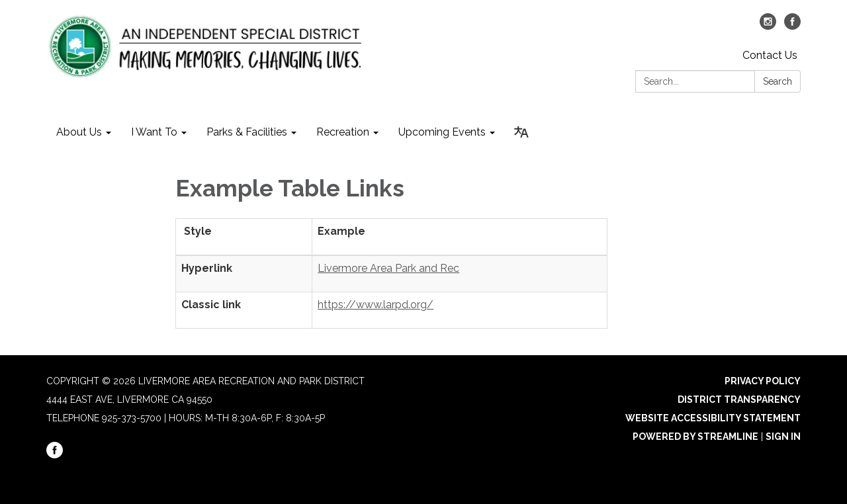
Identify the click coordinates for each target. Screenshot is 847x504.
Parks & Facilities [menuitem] (247, 132)
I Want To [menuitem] (154, 132)
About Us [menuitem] (79, 132)
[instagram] (768, 26)
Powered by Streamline (695, 437)
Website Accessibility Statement (713, 418)
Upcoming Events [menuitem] (442, 132)
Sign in (783, 437)
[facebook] (792, 26)
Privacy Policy (763, 381)
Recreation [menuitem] (343, 132)
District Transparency (739, 399)
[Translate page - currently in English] (521, 132)
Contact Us (770, 55)
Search (778, 81)
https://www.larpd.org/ (376, 305)
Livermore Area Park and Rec (388, 268)
